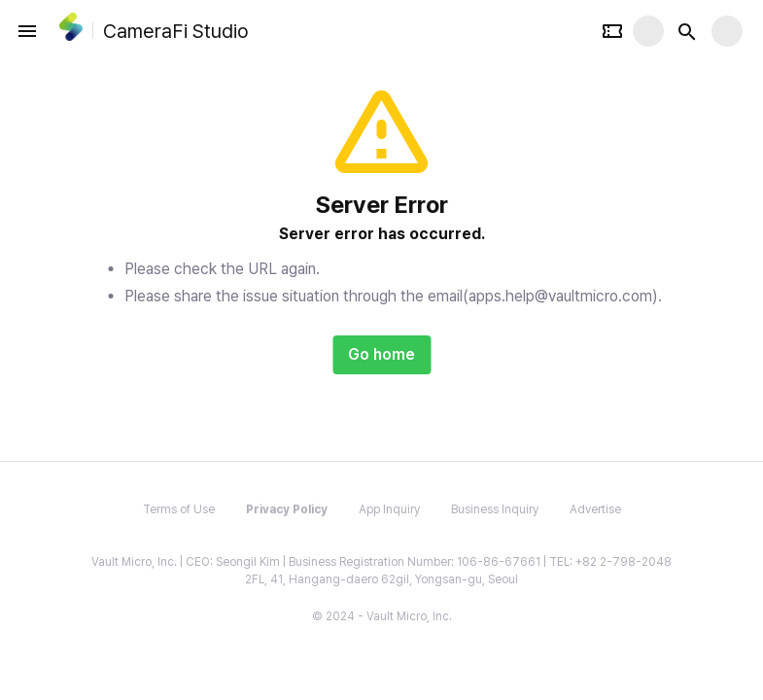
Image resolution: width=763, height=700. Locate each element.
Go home (381, 354)
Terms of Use (179, 509)
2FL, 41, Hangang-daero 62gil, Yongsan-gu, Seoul (381, 579)
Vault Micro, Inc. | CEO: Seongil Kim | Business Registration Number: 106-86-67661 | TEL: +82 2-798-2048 (381, 562)
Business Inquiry (495, 509)
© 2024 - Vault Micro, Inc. (382, 616)
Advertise (595, 509)
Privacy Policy (287, 509)
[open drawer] (27, 31)
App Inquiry (389, 509)
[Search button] (687, 31)
